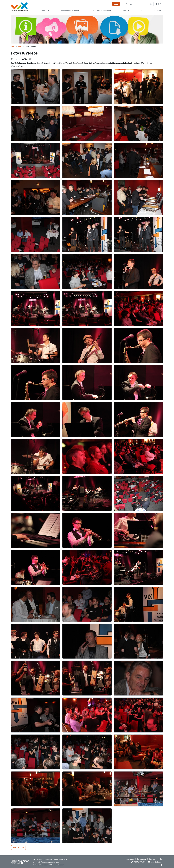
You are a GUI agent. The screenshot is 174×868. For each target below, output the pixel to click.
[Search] (137, 4)
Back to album (18, 847)
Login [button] (116, 4)
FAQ (142, 11)
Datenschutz (141, 859)
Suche (160, 859)
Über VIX (44, 11)
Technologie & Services (100, 11)
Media (125, 11)
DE (157, 4)
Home (13, 47)
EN (161, 4)
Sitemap (152, 859)
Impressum (130, 859)
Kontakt (158, 11)
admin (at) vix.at (156, 862)
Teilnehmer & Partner (69, 11)
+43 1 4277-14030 (139, 862)
